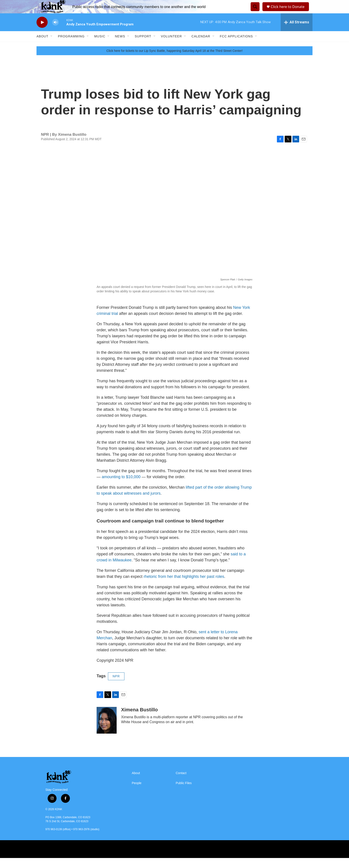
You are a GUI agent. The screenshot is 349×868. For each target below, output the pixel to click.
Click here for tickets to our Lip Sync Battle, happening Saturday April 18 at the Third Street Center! (174, 61)
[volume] (55, 32)
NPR (116, 686)
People (137, 793)
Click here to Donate (289, 12)
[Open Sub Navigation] (52, 46)
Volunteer (171, 46)
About (42, 46)
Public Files (184, 793)
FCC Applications (236, 46)
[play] (42, 32)
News (120, 46)
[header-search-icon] (254, 12)
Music (100, 46)
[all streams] (297, 32)
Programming (71, 46)
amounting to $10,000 (121, 487)
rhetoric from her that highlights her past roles (184, 587)
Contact (181, 783)
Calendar (201, 46)
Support (143, 46)
